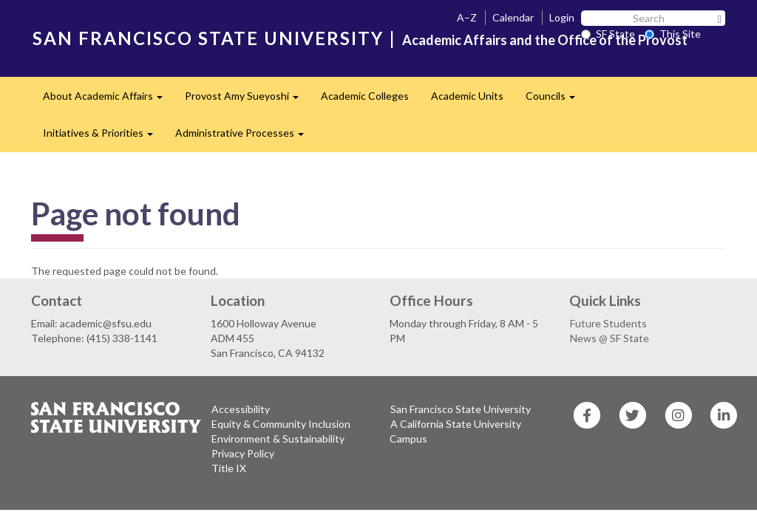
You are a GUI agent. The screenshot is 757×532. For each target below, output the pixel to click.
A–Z (467, 17)
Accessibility (241, 409)
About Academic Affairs (108, 100)
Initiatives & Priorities (103, 137)
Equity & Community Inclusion (281, 424)
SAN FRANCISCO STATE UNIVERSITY (208, 38)
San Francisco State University (461, 409)
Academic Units (467, 96)
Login (562, 17)
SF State (608, 34)
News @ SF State (610, 338)
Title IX (229, 468)
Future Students (608, 323)
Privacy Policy (243, 453)
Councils (556, 100)
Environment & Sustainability (278, 439)
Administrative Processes (245, 137)
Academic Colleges (365, 96)
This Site (673, 34)
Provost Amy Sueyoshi (247, 100)
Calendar (513, 17)
